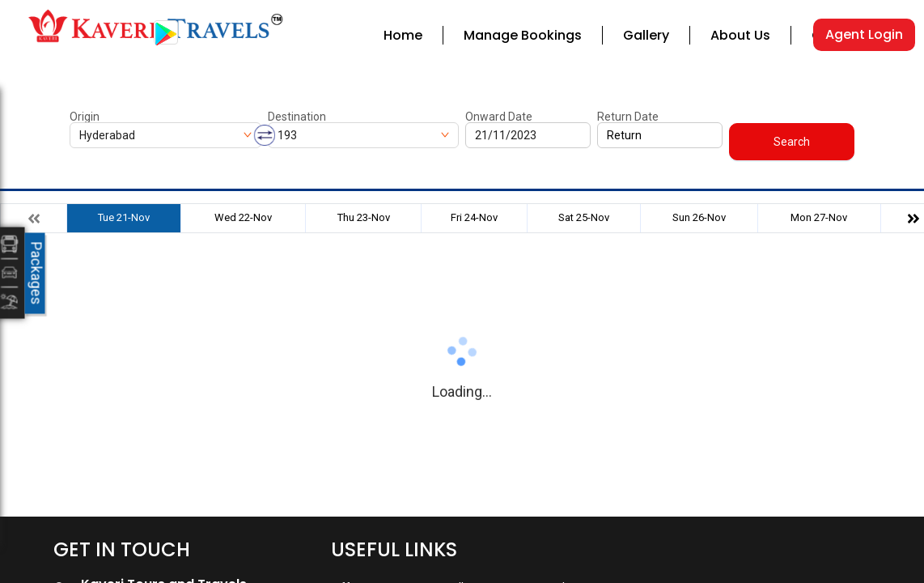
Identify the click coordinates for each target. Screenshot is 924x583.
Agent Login (864, 34)
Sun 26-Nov (699, 217)
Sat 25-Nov (584, 217)
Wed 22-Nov (243, 217)
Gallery (646, 35)
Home (403, 35)
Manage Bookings (523, 35)
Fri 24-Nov (474, 217)
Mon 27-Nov (819, 217)
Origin (85, 117)
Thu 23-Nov (364, 217)
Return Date (628, 117)
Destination (297, 117)
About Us (740, 35)
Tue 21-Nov (124, 217)
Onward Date (499, 117)
